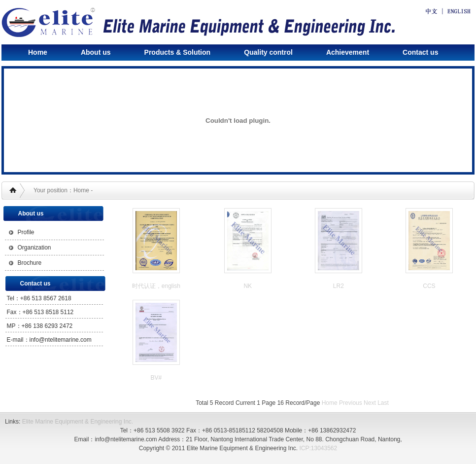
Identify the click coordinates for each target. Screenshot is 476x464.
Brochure (30, 263)
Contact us (420, 52)
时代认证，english (156, 286)
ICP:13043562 (318, 448)
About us (96, 52)
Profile (26, 232)
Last (383, 403)
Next (370, 403)
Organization (34, 248)
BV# (156, 378)
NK (248, 286)
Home (38, 52)
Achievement (348, 52)
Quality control (268, 52)
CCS (429, 286)
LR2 (339, 286)
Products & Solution (178, 52)
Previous (351, 403)
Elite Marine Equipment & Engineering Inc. (78, 422)
